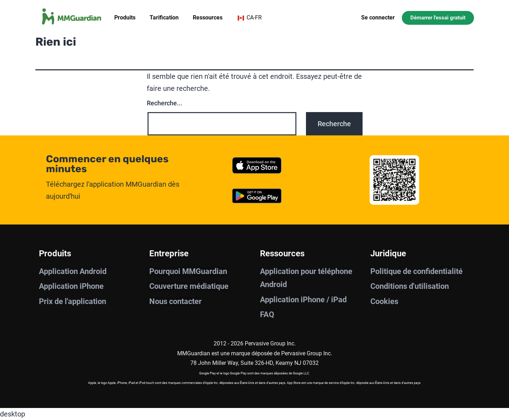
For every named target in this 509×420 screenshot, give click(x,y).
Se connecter (378, 17)
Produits (125, 17)
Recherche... (164, 103)
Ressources (208, 17)
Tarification (164, 17)
